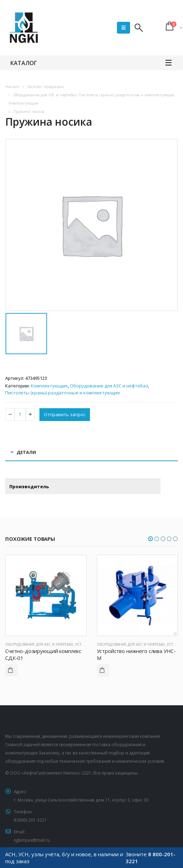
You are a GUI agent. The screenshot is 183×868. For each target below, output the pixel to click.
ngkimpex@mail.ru (32, 840)
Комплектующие (49, 386)
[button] (150, 539)
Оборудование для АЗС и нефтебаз (109, 386)
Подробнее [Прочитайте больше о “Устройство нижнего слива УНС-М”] (103, 670)
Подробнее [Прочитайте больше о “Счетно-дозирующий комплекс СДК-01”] (11, 670)
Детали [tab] (26, 452)
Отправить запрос (65, 414)
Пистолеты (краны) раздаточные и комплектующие (63, 393)
